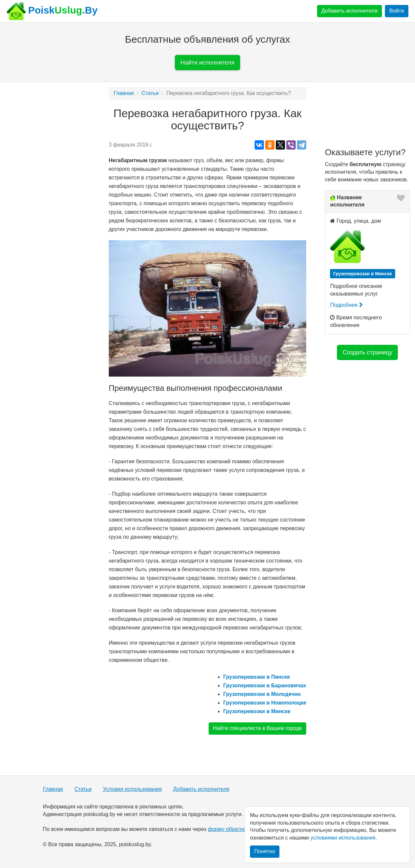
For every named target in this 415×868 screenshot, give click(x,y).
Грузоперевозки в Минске (257, 711)
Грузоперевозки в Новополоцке (265, 703)
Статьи (150, 93)
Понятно (265, 851)
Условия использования (132, 789)
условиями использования (343, 838)
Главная (124, 93)
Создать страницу (367, 352)
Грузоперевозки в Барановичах (265, 685)
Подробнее (346, 305)
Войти (397, 11)
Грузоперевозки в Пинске (257, 677)
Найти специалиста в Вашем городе (257, 728)
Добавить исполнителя (350, 11)
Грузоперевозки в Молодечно (262, 694)
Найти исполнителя (207, 63)
